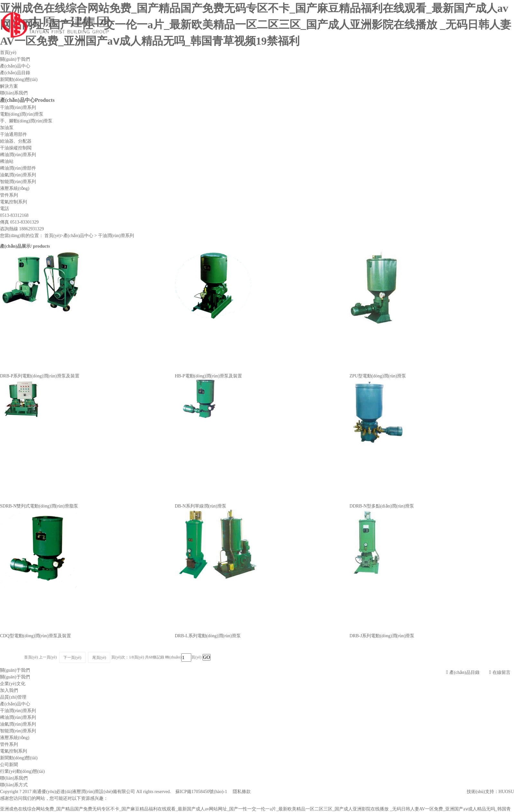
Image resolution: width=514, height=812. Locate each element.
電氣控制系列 (14, 202)
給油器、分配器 (16, 141)
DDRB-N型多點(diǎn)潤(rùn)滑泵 (382, 506)
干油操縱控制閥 (16, 148)
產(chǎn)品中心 (15, 66)
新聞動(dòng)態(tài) (19, 79)
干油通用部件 (14, 134)
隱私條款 (242, 792)
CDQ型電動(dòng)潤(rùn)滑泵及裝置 (36, 636)
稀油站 (7, 161)
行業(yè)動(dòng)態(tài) (22, 771)
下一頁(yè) (72, 658)
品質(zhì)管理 (13, 697)
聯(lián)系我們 (14, 93)
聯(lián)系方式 (14, 785)
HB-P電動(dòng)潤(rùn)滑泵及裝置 (208, 376)
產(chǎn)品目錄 (15, 73)
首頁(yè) (8, 53)
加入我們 (9, 690)
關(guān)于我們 (15, 59)
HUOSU (506, 792)
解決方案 (9, 86)
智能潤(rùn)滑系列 (18, 182)
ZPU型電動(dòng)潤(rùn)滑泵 (378, 376)
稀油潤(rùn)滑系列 (18, 155)
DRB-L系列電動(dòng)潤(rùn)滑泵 (208, 636)
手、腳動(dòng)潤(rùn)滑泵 (26, 121)
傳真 (19, 222)
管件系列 (9, 195)
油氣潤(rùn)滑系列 (18, 175)
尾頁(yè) (99, 658)
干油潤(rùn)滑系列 (18, 107)
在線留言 (500, 672)
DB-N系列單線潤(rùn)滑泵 (201, 506)
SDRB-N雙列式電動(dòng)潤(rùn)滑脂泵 (39, 506)
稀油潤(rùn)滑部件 (18, 168)
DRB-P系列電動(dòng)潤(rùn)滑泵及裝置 (40, 376)
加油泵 (7, 128)
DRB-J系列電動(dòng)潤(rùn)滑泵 (382, 636)
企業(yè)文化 (13, 684)
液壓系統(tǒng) (15, 188)
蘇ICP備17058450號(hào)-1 (201, 792)
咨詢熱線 (22, 229)
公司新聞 (9, 765)
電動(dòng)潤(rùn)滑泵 (22, 114)
